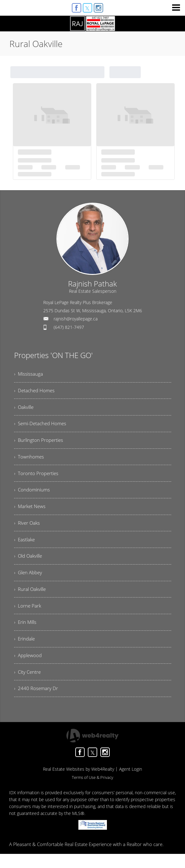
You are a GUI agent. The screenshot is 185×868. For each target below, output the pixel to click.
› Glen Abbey (29, 581)
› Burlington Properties (40, 443)
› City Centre (28, 685)
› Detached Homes (35, 392)
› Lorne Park (28, 616)
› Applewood (29, 668)
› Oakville (25, 409)
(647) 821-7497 (69, 327)
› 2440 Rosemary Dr (37, 702)
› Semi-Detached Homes (42, 426)
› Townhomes (29, 461)
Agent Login (131, 783)
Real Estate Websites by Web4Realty (79, 783)
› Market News (31, 512)
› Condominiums (33, 495)
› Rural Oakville (31, 599)
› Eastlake (25, 547)
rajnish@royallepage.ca (76, 319)
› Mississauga (29, 374)
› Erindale (25, 651)
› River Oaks (28, 530)
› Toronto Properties (37, 478)
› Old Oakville (29, 564)
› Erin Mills (26, 633)
